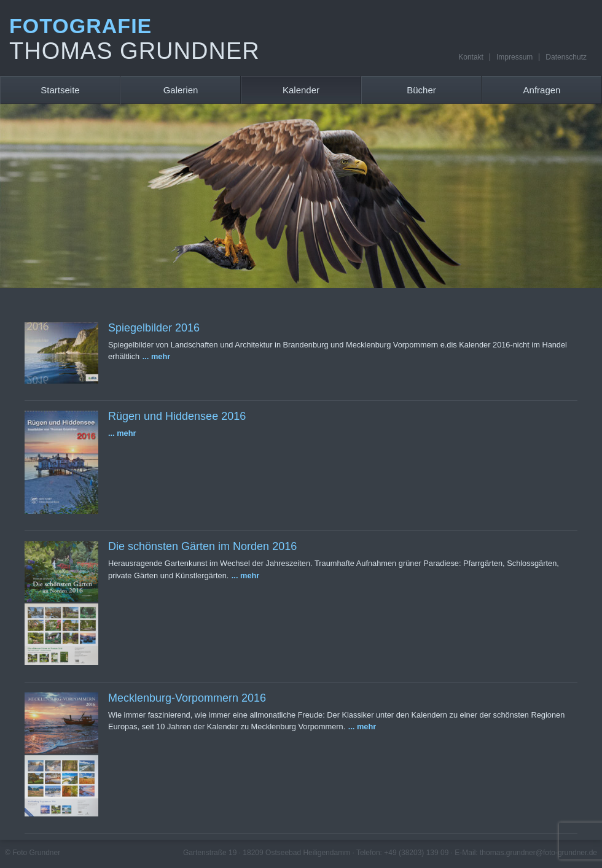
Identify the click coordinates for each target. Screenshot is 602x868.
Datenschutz (566, 57)
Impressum (514, 57)
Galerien (181, 90)
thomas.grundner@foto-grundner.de (538, 853)
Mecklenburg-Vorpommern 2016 (187, 698)
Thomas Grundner (135, 51)
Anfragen (542, 90)
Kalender (301, 90)
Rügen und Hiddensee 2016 (177, 416)
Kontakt (471, 57)
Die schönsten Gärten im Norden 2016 (202, 546)
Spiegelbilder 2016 (154, 328)
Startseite (60, 90)
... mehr (157, 356)
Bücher (421, 90)
